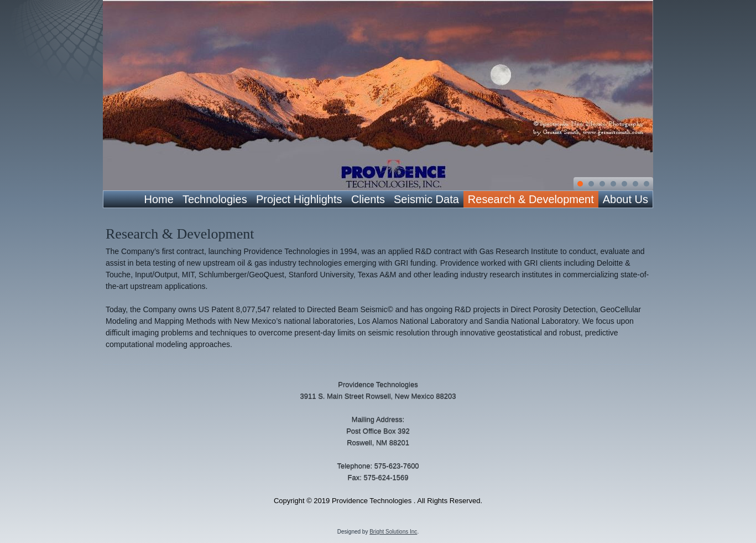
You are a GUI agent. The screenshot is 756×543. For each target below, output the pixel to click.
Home (159, 199)
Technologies (215, 199)
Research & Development (531, 199)
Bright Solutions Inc (393, 532)
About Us (625, 199)
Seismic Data (426, 199)
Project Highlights (299, 199)
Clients (368, 199)
